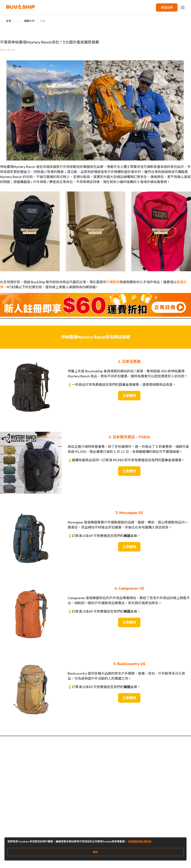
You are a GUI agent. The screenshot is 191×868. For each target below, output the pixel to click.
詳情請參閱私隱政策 (140, 841)
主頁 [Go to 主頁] (9, 21)
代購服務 (113, 282)
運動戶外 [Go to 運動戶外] (29, 21)
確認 (95, 852)
